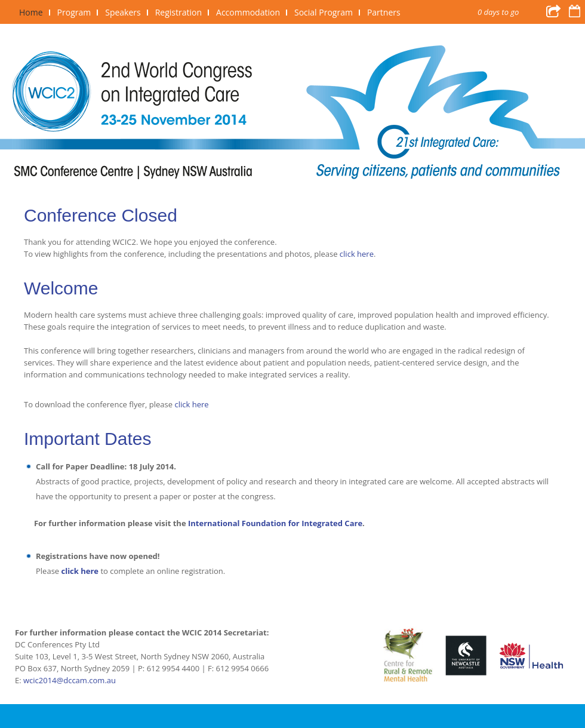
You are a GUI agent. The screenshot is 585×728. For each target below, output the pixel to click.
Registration (178, 12)
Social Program (324, 12)
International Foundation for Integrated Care (275, 523)
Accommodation (248, 12)
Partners (384, 12)
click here (357, 254)
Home (31, 12)
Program (74, 12)
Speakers (123, 12)
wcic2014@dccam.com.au (70, 680)
